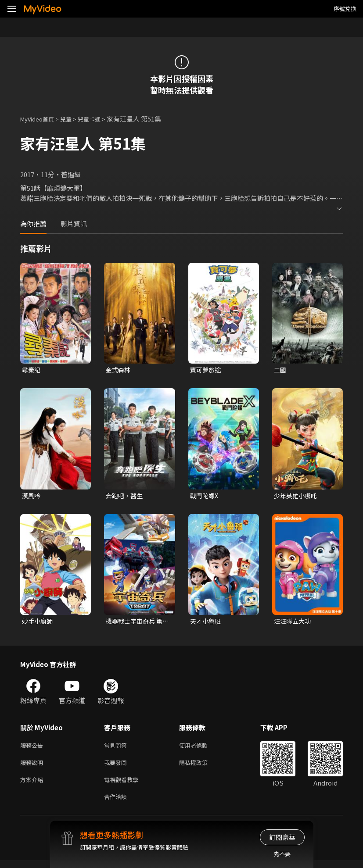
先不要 (282, 854)
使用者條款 (201, 748)
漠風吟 (32, 497)
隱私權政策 (201, 767)
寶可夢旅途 (207, 370)
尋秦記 (32, 370)
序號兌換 (345, 9)
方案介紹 (33, 785)
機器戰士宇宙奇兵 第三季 (136, 623)
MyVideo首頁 (40, 119)
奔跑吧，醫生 (126, 497)
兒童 (73, 119)
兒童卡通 (99, 119)
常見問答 (117, 748)
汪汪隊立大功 (294, 623)
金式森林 (119, 370)
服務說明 (33, 767)
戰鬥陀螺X (205, 497)
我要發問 (117, 767)
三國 (280, 370)
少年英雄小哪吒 (297, 497)
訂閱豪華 (282, 837)
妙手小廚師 (38, 623)
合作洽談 (117, 804)
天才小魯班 (207, 623)
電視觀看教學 (124, 785)
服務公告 (33, 748)
